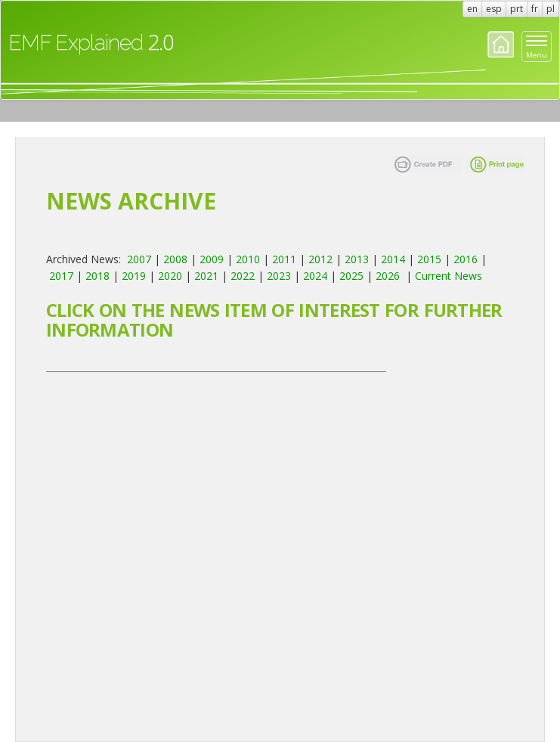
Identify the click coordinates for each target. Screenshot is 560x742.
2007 (139, 259)
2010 (248, 259)
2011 (284, 259)
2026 (388, 276)
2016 (466, 259)
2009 (212, 259)
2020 (170, 276)
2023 (279, 276)
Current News (449, 276)
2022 (243, 276)
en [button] (472, 9)
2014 (393, 259)
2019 (134, 276)
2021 (206, 276)
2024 (315, 276)
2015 (429, 259)
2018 (97, 276)
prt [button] (517, 9)
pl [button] (551, 9)
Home (501, 44)
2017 (61, 276)
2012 (320, 259)
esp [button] (494, 9)
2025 (351, 276)
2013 (357, 259)
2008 (175, 259)
